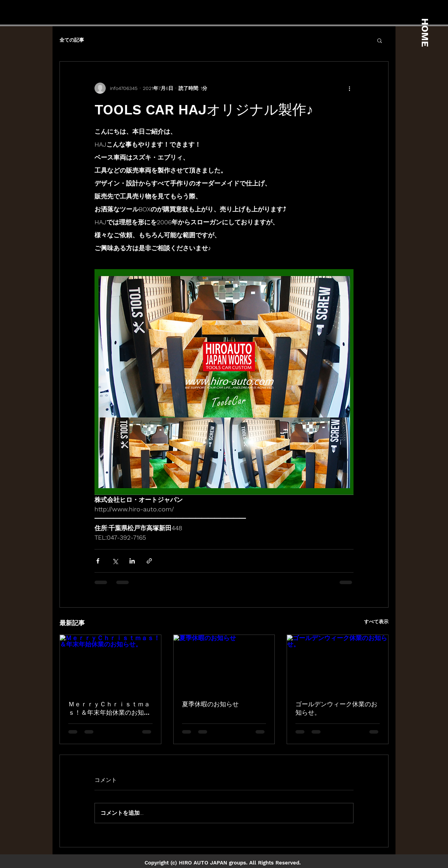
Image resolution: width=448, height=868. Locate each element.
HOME (425, 33)
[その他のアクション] (349, 88)
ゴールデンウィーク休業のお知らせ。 (336, 708)
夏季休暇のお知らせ (210, 704)
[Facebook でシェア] (98, 561)
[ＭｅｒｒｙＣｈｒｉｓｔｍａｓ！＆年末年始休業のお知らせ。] (110, 663)
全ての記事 (72, 40)
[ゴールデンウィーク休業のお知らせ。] (338, 663)
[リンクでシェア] (149, 561)
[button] (380, 40)
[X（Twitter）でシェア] (115, 561)
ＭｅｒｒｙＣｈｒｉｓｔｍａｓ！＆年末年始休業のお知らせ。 (109, 709)
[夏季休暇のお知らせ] (224, 663)
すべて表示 (376, 622)
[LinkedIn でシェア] (132, 561)
